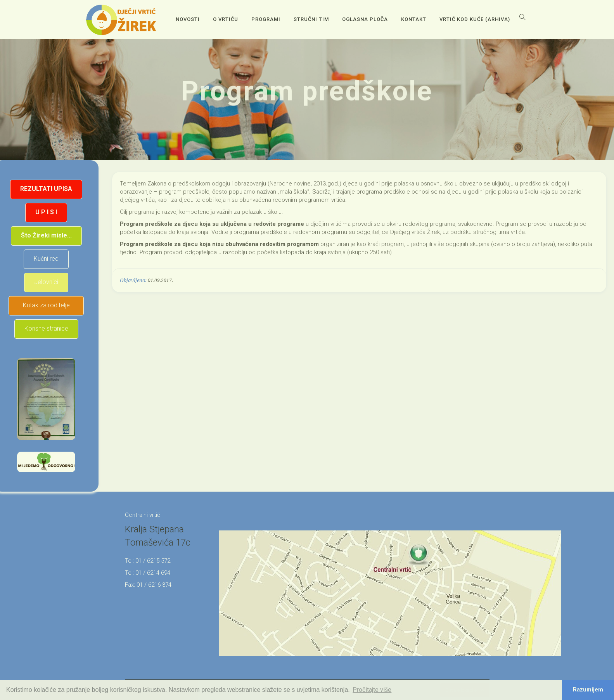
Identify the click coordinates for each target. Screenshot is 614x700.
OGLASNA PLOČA (365, 19)
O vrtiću (226, 19)
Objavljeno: (133, 280)
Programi (266, 19)
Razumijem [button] (588, 690)
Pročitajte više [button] (372, 690)
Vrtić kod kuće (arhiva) (475, 19)
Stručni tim (311, 19)
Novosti (188, 19)
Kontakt (414, 19)
